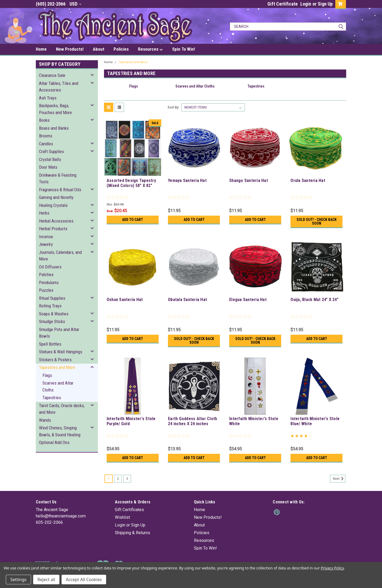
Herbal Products (53, 229)
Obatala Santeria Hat (187, 300)
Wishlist (122, 517)
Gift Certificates (129, 510)
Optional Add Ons (54, 442)
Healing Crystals (53, 205)
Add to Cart (133, 220)
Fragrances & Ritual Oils (60, 190)
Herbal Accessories (56, 221)
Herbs (44, 213)
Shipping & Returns (133, 533)
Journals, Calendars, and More (60, 256)
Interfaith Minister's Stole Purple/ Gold (131, 421)
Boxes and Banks (54, 128)
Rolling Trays (50, 306)
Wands (45, 420)
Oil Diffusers (50, 267)
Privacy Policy (332, 568)
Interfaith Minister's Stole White (254, 421)
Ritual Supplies (52, 298)
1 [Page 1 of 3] (109, 479)
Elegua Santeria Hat (248, 300)
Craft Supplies (51, 151)
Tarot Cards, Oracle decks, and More (62, 409)
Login (306, 4)
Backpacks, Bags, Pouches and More (55, 109)
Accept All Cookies (84, 580)
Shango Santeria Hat (249, 180)
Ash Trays (48, 98)
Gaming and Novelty (56, 197)
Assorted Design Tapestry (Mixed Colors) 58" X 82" (131, 183)
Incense (46, 237)
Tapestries (52, 398)
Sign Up (325, 4)
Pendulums (49, 282)
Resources (150, 49)
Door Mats (48, 167)
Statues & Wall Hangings (61, 352)
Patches (46, 275)
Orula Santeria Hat (308, 180)
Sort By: (173, 107)
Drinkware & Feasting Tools (58, 178)
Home (41, 49)
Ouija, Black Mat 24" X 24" (314, 300)
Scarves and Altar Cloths (58, 386)
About (99, 49)
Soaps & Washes (54, 314)
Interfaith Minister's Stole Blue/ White (315, 421)
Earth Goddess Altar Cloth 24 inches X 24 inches (192, 421)
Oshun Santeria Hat (125, 300)
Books (44, 120)
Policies (121, 49)
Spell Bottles (50, 344)
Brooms (46, 136)
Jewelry (46, 244)
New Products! (70, 49)
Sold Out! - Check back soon (317, 221)
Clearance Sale (52, 75)
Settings (18, 580)
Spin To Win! (184, 49)
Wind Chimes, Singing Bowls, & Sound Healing (60, 431)
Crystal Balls (50, 159)
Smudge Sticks (52, 321)
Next (339, 479)
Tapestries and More (57, 367)
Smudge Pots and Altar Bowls (59, 333)
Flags (47, 375)
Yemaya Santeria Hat (187, 180)
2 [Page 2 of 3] (118, 479)
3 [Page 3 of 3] (127, 479)
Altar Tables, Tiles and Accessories (59, 87)
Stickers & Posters (55, 360)
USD (75, 4)
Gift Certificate (283, 4)
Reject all (46, 580)
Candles (46, 144)
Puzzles (46, 290)
